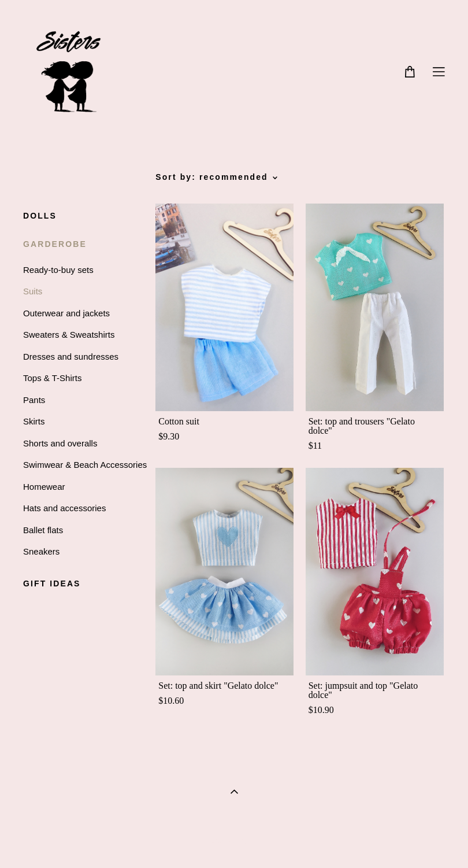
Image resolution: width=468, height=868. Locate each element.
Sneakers (41, 551)
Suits (33, 291)
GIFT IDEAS (52, 583)
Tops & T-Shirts (52, 378)
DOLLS (40, 216)
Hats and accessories (64, 508)
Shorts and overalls (60, 443)
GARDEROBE (55, 244)
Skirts (34, 421)
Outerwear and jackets (66, 313)
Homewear (44, 487)
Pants (34, 400)
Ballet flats (43, 530)
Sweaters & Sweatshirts (69, 335)
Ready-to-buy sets (58, 270)
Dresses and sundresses (71, 357)
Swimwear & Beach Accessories (85, 465)
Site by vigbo (234, 841)
